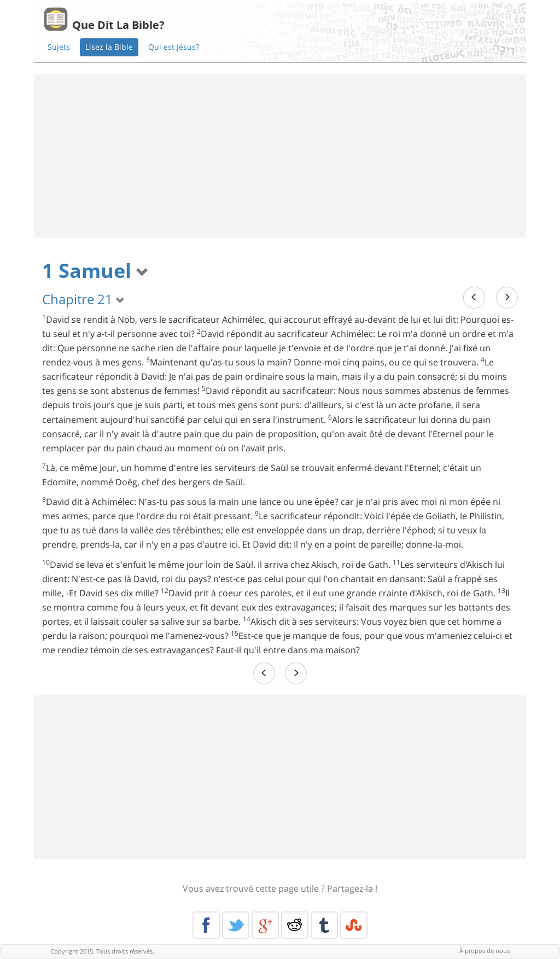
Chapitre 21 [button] (83, 299)
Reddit (295, 925)
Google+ (265, 925)
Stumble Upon (354, 925)
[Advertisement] (280, 156)
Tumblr (324, 925)
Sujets (59, 47)
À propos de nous (485, 951)
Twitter (236, 925)
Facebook (206, 925)
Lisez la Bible (109, 47)
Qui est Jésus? (174, 47)
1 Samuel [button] (95, 271)
